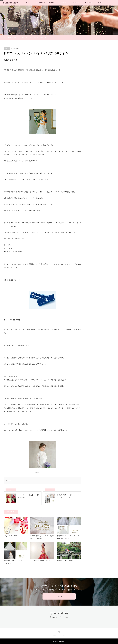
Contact (100, 3)
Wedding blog (89, 3)
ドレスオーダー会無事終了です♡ (40, 561)
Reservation (63, 3)
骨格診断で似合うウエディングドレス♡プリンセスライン (15, 562)
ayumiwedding (10, 3)
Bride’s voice (76, 3)
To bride (18, 3)
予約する (59, 596)
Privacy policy (62, 635)
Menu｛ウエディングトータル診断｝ (45, 3)
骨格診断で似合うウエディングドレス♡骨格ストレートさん (69, 537)
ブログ (9, 38)
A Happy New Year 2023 (10, 536)
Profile (28, 3)
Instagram (59, 631)
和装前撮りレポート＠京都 (65, 561)
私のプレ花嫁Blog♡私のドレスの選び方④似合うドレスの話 (42, 537)
